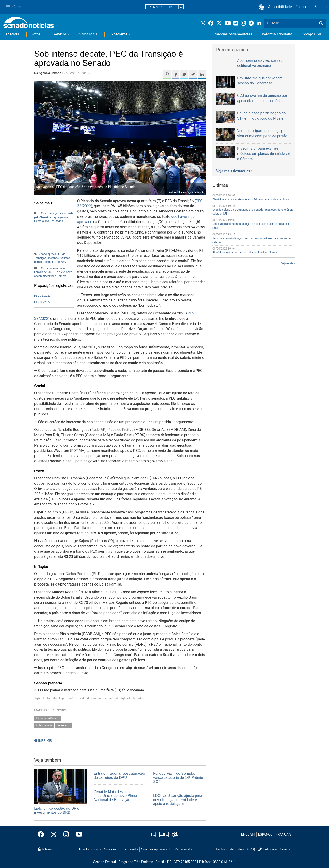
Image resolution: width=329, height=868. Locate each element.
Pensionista (184, 849)
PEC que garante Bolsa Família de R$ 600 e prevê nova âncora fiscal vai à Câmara (53, 272)
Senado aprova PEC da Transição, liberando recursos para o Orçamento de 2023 (52, 258)
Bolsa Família (44, 726)
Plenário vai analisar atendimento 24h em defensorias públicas (251, 199)
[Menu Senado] (14, 7)
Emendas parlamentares (232, 34)
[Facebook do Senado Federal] (42, 835)
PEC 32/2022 (42, 296)
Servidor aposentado (156, 849)
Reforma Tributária (277, 34)
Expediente (118, 34)
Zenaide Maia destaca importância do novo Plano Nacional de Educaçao (115, 796)
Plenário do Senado (48, 718)
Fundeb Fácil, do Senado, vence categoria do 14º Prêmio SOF (178, 777)
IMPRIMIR (43, 740)
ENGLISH (248, 834)
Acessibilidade (280, 7)
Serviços (60, 34)
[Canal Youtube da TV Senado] (77, 835)
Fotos (36, 34)
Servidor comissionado (121, 849)
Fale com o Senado (311, 7)
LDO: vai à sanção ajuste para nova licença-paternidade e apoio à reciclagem (178, 800)
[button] (262, 7)
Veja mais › (288, 263)
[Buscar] (321, 23)
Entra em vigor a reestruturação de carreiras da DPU (119, 775)
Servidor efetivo (89, 849)
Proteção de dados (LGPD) (236, 849)
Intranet (46, 849)
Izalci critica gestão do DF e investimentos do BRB (57, 810)
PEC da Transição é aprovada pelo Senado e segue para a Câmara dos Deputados (54, 217)
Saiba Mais (88, 34)
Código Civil (311, 34)
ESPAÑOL (265, 834)
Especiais (11, 34)
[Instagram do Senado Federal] (66, 835)
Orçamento (63, 726)
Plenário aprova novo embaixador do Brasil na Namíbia (246, 253)
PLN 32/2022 (42, 302)
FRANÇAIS (284, 834)
